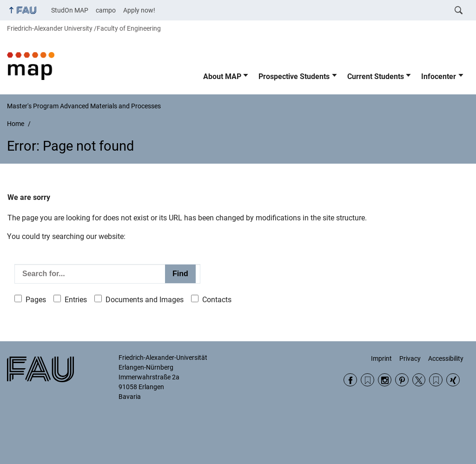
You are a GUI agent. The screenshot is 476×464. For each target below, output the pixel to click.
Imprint (381, 358)
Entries (76, 300)
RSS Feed (367, 380)
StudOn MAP (70, 10)
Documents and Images (145, 300)
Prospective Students (294, 76)
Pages (36, 300)
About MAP (222, 76)
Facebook (350, 380)
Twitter (419, 380)
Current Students (376, 76)
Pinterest (402, 380)
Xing (453, 380)
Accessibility (446, 358)
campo (106, 10)
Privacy (410, 358)
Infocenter (439, 76)
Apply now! (139, 10)
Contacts (217, 300)
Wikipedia (436, 380)
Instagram (385, 380)
